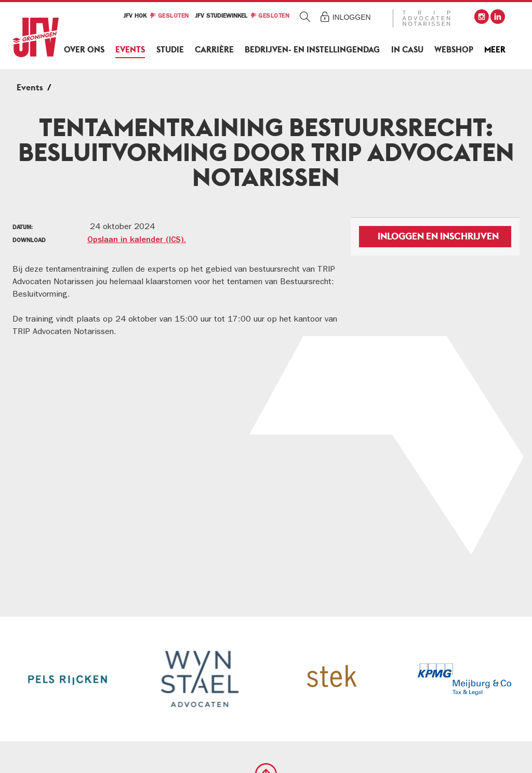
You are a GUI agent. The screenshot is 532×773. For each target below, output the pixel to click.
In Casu (407, 50)
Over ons (84, 50)
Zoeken (305, 16)
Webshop (454, 50)
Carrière (214, 50)
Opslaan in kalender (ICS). (137, 241)
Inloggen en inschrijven (438, 236)
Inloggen (352, 17)
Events (130, 50)
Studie (170, 50)
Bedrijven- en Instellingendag (312, 50)
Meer (495, 50)
